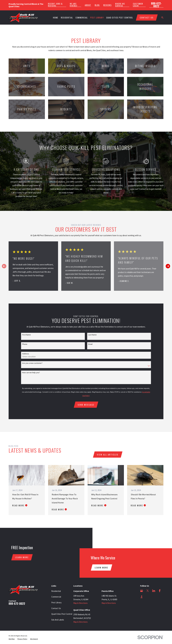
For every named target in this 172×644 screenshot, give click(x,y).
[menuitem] (12, 639)
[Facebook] (160, 591)
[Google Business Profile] (142, 591)
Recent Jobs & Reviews (55, 5)
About (88, 5)
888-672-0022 (156, 5)
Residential (56, 591)
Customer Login (138, 5)
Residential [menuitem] (67, 17)
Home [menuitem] (56, 17)
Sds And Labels (58, 620)
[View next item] (168, 266)
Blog (97, 5)
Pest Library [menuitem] (97, 17)
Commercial (56, 597)
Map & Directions (80, 603)
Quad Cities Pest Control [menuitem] (120, 17)
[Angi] (148, 597)
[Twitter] (148, 591)
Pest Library (56, 603)
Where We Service (120, 5)
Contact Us (56, 608)
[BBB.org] (142, 597)
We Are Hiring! (74, 5)
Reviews (107, 5)
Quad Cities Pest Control (62, 614)
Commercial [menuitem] (82, 17)
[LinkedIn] (154, 591)
